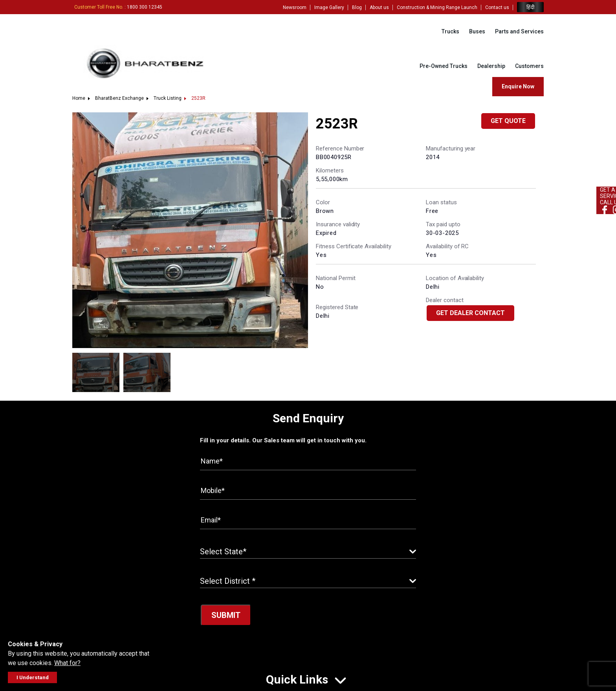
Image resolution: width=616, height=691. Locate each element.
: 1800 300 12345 (118, 7)
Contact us (497, 7)
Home (79, 98)
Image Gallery (329, 7)
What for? (67, 663)
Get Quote (508, 121)
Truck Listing (168, 98)
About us (379, 7)
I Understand (33, 677)
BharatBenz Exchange (119, 98)
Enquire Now (518, 86)
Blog (357, 7)
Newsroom (295, 7)
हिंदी (530, 7)
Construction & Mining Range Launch (437, 7)
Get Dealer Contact (470, 313)
